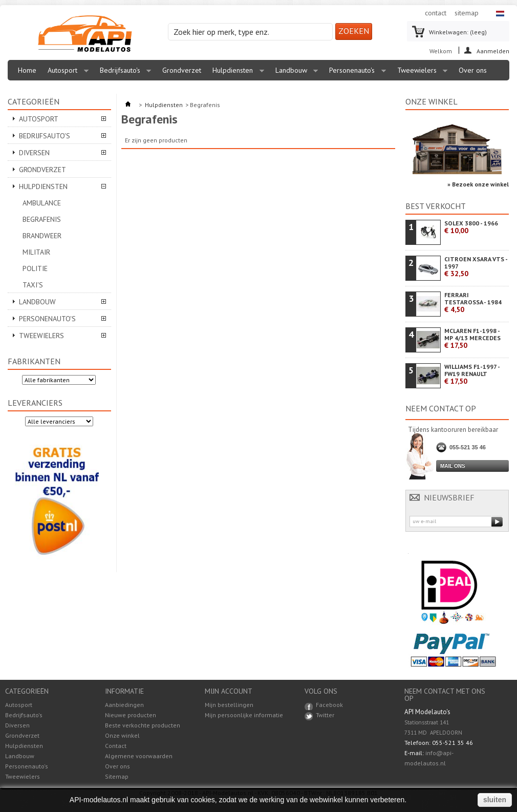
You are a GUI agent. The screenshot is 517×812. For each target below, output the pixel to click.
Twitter (325, 715)
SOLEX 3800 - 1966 (471, 227)
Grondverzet (182, 70)
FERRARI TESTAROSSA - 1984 (473, 303)
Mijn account (229, 691)
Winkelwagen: (458, 32)
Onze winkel (432, 101)
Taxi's (33, 285)
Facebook (329, 705)
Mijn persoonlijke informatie (244, 715)
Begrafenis (42, 219)
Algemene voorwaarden (139, 756)
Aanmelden (493, 50)
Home (27, 70)
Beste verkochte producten (143, 725)
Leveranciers (35, 403)
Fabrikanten (34, 361)
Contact (116, 746)
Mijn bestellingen (229, 705)
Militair (36, 252)
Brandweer (42, 236)
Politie (35, 268)
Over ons (473, 70)
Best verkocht (436, 206)
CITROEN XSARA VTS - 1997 (476, 267)
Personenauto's (355, 73)
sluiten (495, 800)
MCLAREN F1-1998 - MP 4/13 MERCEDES (472, 338)
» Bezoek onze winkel (478, 184)
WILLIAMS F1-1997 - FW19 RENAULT (472, 374)
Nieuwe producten (131, 715)
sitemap (467, 13)
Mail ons (453, 466)
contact (436, 13)
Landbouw (294, 73)
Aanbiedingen (124, 705)
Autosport (66, 73)
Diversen (34, 153)
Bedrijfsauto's (123, 73)
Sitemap (117, 776)
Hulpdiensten (236, 73)
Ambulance (42, 203)
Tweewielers (420, 73)
